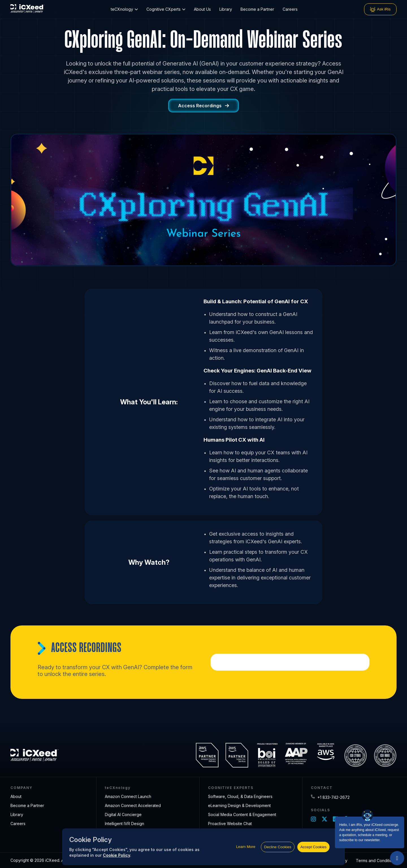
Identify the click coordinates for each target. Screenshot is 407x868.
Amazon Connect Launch (128, 796)
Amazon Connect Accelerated (133, 805)
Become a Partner (257, 9)
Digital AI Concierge (123, 814)
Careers (290, 9)
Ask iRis (380, 9)
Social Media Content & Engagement (242, 814)
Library (226, 9)
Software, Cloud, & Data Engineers (240, 796)
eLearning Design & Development (239, 805)
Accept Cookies (314, 847)
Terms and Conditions (376, 861)
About (16, 796)
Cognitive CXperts (166, 9)
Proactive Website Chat (230, 824)
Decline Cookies (278, 847)
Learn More (246, 847)
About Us (202, 9)
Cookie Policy (116, 855)
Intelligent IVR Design (125, 824)
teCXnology (124, 9)
